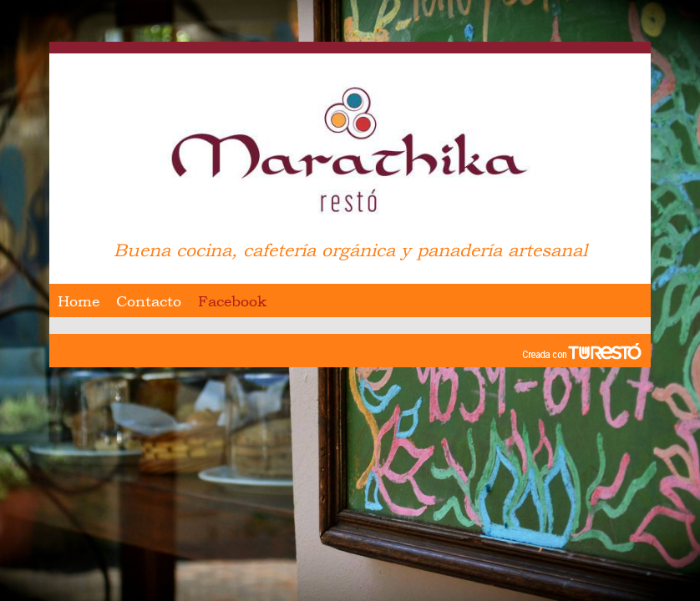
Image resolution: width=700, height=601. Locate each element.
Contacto (149, 301)
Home (79, 301)
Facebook (232, 301)
